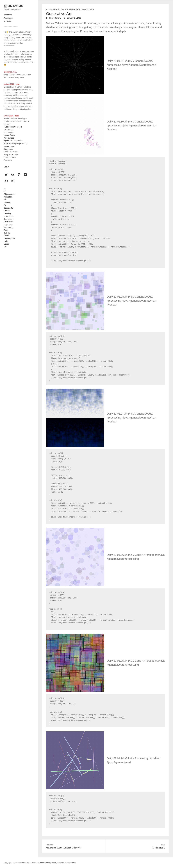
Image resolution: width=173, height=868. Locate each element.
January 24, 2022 (74, 18)
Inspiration (8, 225)
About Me (8, 15)
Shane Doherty (14, 6)
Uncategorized (10, 238)
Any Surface (9, 138)
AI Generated (9, 194)
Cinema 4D (9, 208)
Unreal (7, 244)
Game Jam (8, 219)
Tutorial (7, 233)
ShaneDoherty (55, 18)
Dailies (64, 9)
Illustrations (9, 222)
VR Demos (8, 130)
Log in (6, 167)
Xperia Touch (9, 135)
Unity (6, 241)
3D (5, 191)
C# (5, 205)
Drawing (7, 213)
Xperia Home (9, 146)
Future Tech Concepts (13, 127)
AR (5, 200)
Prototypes (8, 18)
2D (47, 9)
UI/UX (6, 236)
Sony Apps (8, 149)
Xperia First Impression (13, 141)
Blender (7, 202)
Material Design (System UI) (16, 143)
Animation (54, 9)
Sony (6, 230)
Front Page (75, 9)
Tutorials (7, 21)
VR (5, 247)
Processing (88, 9)
